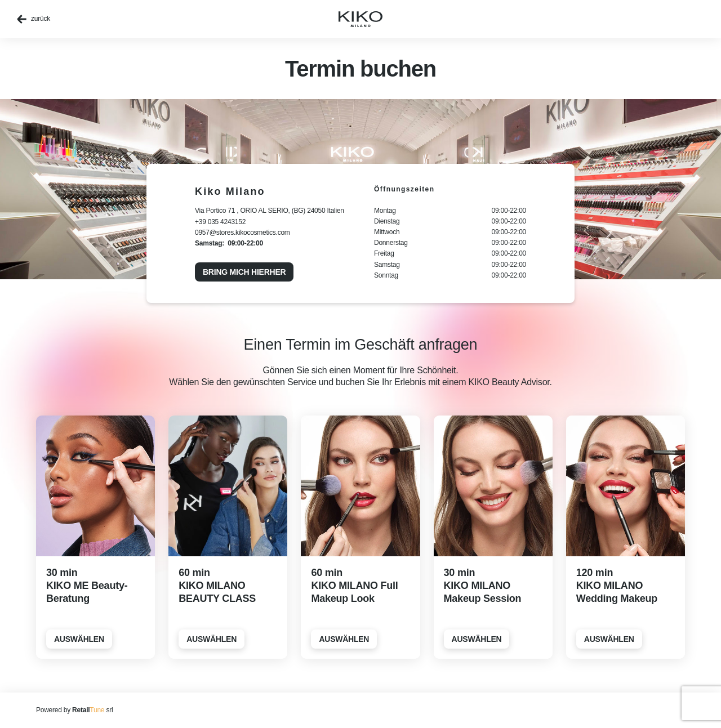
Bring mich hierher (244, 272)
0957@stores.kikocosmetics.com (242, 233)
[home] (360, 19)
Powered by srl (74, 710)
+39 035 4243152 (220, 222)
